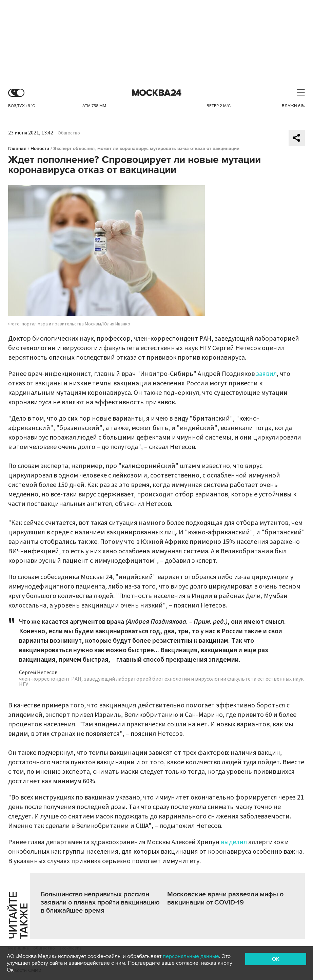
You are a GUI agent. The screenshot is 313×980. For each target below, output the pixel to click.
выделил (234, 842)
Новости (40, 148)
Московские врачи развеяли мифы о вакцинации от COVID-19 (225, 898)
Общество (69, 133)
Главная (17, 148)
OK (276, 959)
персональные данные (191, 956)
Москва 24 (157, 93)
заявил (266, 374)
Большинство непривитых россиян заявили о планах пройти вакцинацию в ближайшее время (100, 902)
